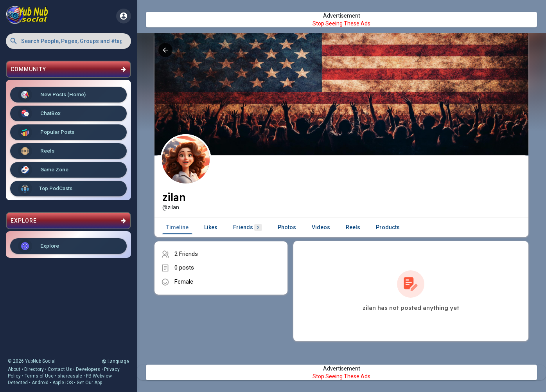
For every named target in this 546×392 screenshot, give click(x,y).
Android (40, 383)
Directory (34, 369)
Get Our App (89, 383)
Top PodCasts (45, 189)
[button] (68, 41)
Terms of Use (39, 376)
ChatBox (39, 113)
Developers (88, 369)
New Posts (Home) (52, 95)
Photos (287, 227)
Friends (248, 227)
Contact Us (60, 369)
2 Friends (186, 254)
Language (115, 361)
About (14, 369)
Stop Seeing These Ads (341, 23)
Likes (211, 227)
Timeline (177, 227)
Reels (36, 151)
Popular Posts (46, 132)
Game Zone (43, 170)
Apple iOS (63, 383)
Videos (321, 227)
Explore (39, 246)
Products (388, 227)
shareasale (70, 376)
